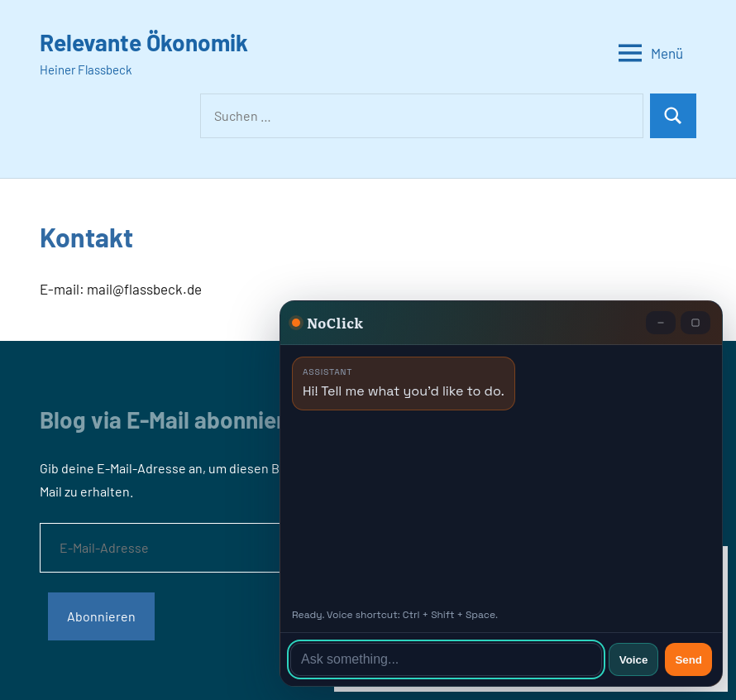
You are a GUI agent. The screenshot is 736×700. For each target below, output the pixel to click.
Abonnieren (101, 616)
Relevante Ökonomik (144, 42)
